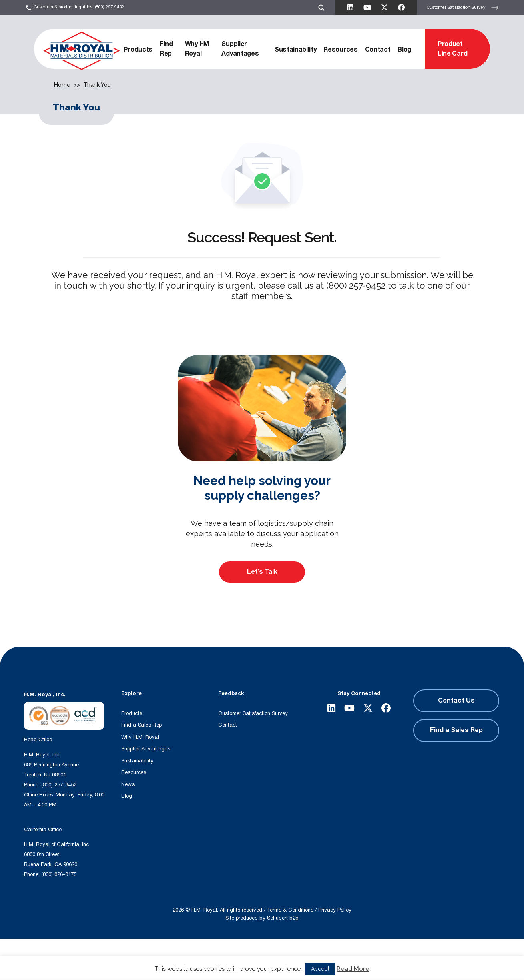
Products (138, 50)
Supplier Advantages (240, 49)
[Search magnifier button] (220, 955)
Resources (340, 50)
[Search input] (153, 955)
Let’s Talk (262, 572)
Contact (378, 50)
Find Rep (166, 49)
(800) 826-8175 (59, 874)
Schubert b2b (283, 918)
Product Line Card (452, 49)
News (128, 784)
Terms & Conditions (290, 910)
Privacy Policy (335, 910)
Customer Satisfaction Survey (463, 8)
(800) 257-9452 (109, 7)
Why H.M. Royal (140, 737)
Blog (404, 50)
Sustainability (296, 50)
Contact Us (456, 701)
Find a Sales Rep (142, 725)
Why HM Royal (197, 49)
